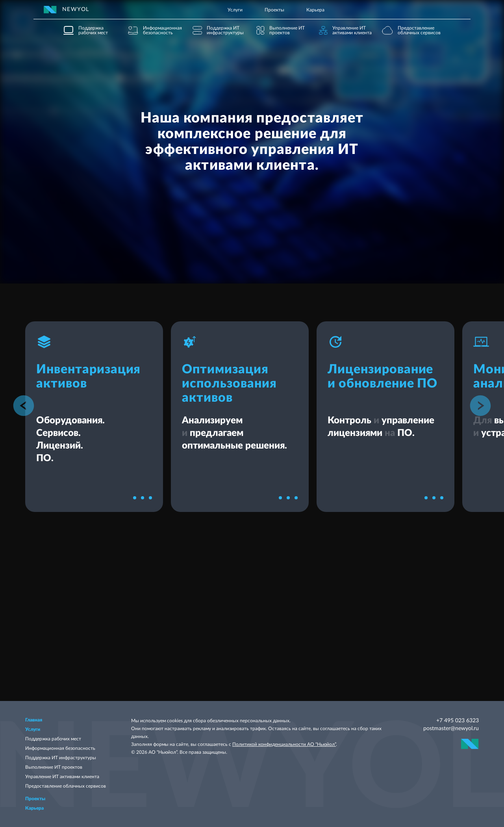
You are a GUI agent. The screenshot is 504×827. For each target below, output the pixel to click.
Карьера (315, 10)
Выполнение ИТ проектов (54, 767)
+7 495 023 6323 (458, 721)
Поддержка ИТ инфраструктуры (61, 758)
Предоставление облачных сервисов (66, 786)
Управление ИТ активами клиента (62, 777)
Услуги (235, 10)
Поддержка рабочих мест (53, 739)
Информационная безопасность (60, 748)
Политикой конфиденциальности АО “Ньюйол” (284, 744)
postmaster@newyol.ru (451, 729)
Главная (34, 720)
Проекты (274, 10)
